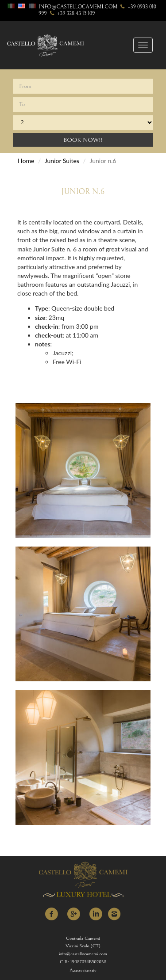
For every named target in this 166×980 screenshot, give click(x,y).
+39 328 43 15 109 (72, 13)
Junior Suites (62, 161)
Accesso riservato (83, 971)
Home (26, 161)
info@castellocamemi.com (78, 7)
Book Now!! (83, 140)
